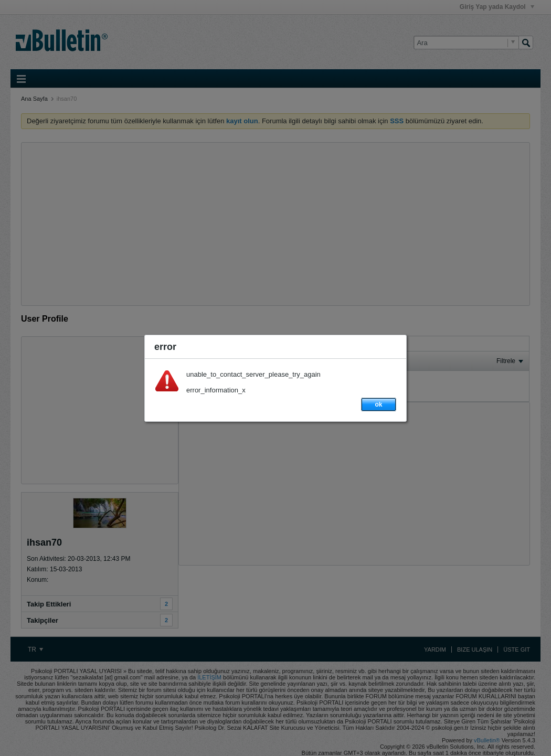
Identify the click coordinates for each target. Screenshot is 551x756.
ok (378, 404)
